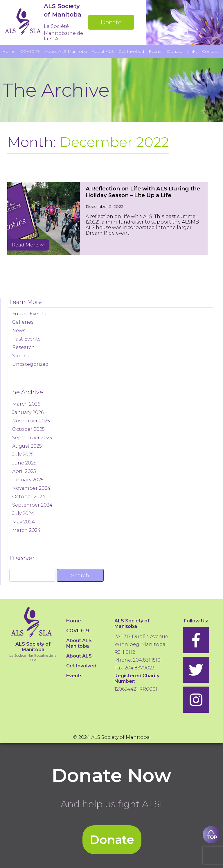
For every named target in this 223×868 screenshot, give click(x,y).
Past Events (26, 339)
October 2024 (29, 497)
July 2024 (23, 513)
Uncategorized (30, 364)
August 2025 (27, 446)
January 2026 (28, 412)
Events (155, 51)
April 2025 (24, 471)
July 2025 (23, 454)
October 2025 (28, 429)
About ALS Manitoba (66, 51)
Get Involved (131, 51)
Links (192, 51)
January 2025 (28, 480)
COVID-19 (30, 51)
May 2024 (24, 522)
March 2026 (26, 404)
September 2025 (32, 438)
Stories (21, 356)
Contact (210, 51)
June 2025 (24, 463)
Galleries (23, 322)
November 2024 (31, 488)
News (19, 331)
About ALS (103, 51)
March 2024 (26, 530)
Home (9, 51)
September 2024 (32, 505)
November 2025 (31, 421)
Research (24, 347)
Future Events (29, 314)
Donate (111, 22)
